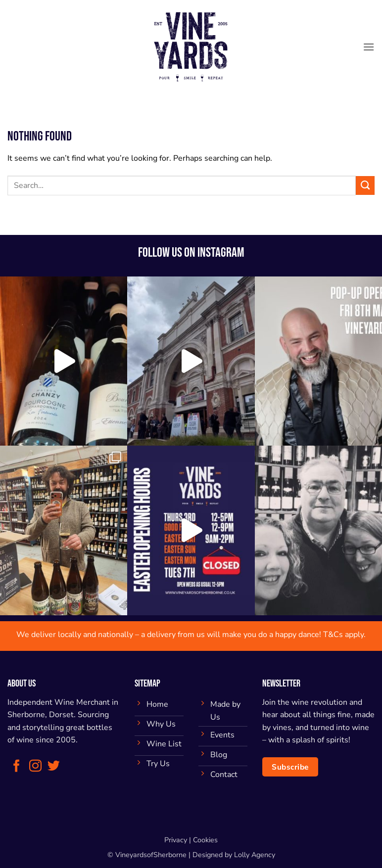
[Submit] (365, 185)
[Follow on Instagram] (35, 767)
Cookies (205, 840)
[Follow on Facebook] (17, 767)
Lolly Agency (255, 855)
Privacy (176, 840)
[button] (369, 47)
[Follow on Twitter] (54, 767)
